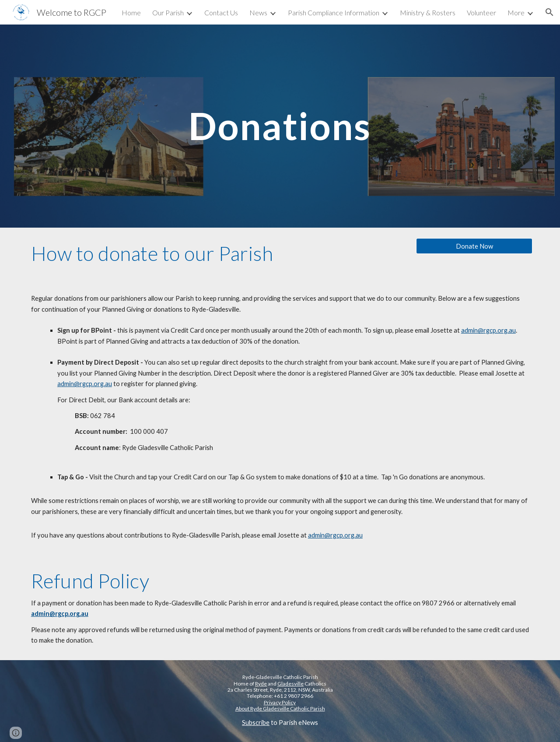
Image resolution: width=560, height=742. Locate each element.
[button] (549, 12)
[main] (280, 126)
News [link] (258, 12)
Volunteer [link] (481, 12)
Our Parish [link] (168, 12)
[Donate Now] (474, 246)
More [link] (516, 12)
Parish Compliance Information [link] (334, 12)
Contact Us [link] (221, 12)
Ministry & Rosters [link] (428, 12)
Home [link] (131, 12)
